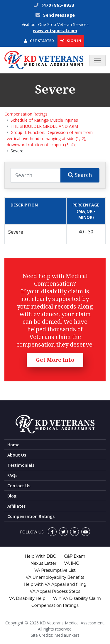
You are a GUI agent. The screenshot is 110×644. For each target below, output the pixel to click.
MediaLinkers (67, 635)
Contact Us (19, 486)
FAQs (12, 475)
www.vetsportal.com (55, 31)
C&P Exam (75, 556)
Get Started (39, 41)
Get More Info (55, 360)
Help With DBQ (40, 556)
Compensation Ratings (26, 114)
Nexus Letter (43, 563)
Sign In (71, 41)
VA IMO (72, 563)
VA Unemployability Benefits (55, 577)
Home (13, 445)
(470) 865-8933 (57, 5)
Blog (12, 496)
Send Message (59, 15)
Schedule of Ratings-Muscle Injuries (44, 120)
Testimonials (21, 465)
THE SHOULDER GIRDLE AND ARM (44, 126)
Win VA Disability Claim (77, 598)
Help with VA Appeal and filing (55, 584)
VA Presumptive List (55, 570)
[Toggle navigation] (97, 61)
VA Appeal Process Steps (55, 591)
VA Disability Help (27, 598)
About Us (17, 455)
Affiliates (16, 506)
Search (80, 175)
